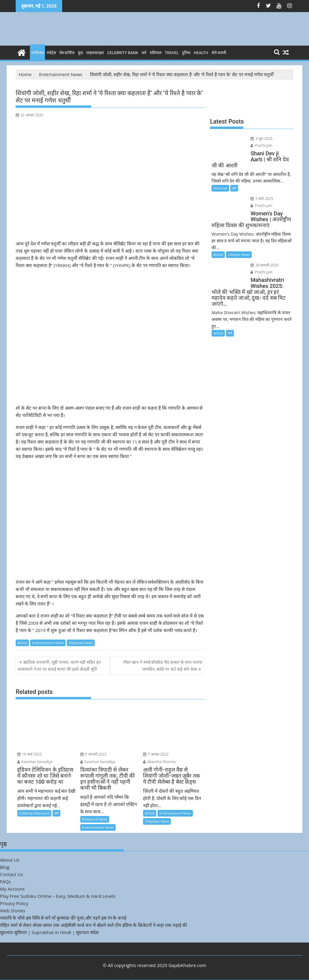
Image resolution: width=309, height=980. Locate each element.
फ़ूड (80, 53)
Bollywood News (95, 819)
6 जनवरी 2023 (94, 754)
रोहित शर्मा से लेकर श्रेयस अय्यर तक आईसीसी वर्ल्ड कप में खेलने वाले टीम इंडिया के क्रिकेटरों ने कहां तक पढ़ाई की (94, 925)
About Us (10, 860)
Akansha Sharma (159, 762)
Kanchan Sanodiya (35, 762)
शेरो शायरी (219, 53)
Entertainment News (48, 643)
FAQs (5, 882)
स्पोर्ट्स (51, 53)
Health (201, 53)
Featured (220, 188)
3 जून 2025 (261, 139)
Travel (172, 53)
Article (22, 643)
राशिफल (156, 53)
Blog (5, 867)
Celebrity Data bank (34, 813)
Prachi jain (261, 145)
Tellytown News (81, 643)
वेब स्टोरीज (67, 53)
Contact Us (11, 874)
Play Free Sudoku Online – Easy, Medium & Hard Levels (58, 896)
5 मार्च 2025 (262, 199)
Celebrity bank (123, 53)
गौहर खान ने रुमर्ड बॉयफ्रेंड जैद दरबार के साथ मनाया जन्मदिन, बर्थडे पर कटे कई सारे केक (163, 665)
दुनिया (186, 53)
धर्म (144, 53)
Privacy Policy (14, 903)
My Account (12, 889)
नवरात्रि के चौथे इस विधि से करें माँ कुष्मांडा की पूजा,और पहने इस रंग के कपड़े (63, 918)
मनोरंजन (37, 53)
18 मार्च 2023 (30, 754)
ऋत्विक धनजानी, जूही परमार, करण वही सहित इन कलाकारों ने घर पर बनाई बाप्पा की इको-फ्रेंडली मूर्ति (59, 665)
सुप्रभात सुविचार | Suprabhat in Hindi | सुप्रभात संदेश (49, 932)
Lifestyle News (239, 255)
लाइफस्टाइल (95, 53)
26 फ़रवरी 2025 (264, 265)
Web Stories (13, 911)
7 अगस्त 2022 (156, 754)
